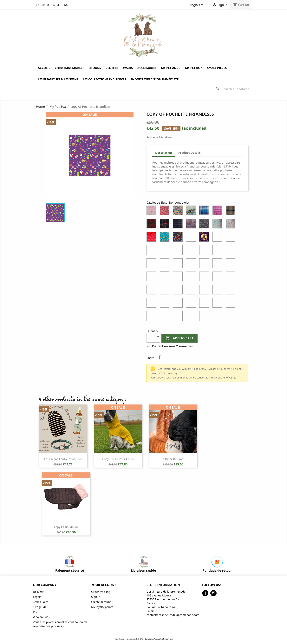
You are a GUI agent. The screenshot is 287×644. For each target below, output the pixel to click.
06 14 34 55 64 (57, 5)
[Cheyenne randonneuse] (218, 238)
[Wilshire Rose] (218, 304)
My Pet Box (194, 68)
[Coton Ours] (231, 251)
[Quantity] (151, 338)
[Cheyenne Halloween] (205, 238)
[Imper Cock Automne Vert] (218, 277)
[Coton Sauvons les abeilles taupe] (192, 264)
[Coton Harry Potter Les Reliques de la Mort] (165, 264)
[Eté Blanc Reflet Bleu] (231, 304)
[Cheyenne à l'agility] (231, 238)
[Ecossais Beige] (231, 211)
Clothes (112, 68)
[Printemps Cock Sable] (152, 304)
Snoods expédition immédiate (155, 79)
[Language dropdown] (197, 5)
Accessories (147, 68)
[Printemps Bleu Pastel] (179, 291)
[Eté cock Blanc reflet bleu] (179, 317)
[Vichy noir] (179, 304)
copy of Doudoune (66, 527)
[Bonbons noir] (152, 277)
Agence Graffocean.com (163, 639)
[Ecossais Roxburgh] (165, 225)
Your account (104, 585)
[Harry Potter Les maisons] (152, 291)
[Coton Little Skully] (152, 264)
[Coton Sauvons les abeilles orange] (179, 264)
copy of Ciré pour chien (118, 459)
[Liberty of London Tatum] (179, 211)
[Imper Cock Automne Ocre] (205, 277)
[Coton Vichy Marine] (205, 251)
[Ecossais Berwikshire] (152, 225)
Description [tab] (164, 153)
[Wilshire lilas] (205, 304)
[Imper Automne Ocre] (179, 277)
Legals (37, 597)
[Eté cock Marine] (192, 317)
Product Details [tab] (189, 153)
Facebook (205, 593)
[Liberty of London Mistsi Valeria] (165, 211)
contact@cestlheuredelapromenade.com (173, 615)
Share (160, 357)
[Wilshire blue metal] (192, 304)
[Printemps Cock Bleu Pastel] (218, 291)
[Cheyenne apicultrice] (192, 238)
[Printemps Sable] (205, 291)
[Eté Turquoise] (165, 317)
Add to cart (179, 338)
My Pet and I (171, 68)
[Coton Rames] (231, 225)
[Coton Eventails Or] (179, 251)
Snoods (95, 68)
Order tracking (101, 592)
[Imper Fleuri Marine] (205, 225)
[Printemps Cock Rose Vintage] (231, 291)
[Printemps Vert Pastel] (192, 291)
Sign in (96, 597)
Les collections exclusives (104, 79)
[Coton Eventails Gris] (218, 264)
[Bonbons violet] (165, 277)
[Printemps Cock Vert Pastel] (165, 304)
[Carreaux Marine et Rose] (179, 225)
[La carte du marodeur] (231, 277)
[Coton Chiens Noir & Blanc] (152, 251)
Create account (101, 602)
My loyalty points (102, 607)
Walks (128, 68)
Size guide (40, 607)
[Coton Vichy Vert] (218, 251)
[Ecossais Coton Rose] (218, 211)
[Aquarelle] (192, 211)
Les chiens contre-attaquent (63, 459)
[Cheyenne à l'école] (179, 238)
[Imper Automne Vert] (192, 277)
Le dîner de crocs (173, 459)
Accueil (44, 68)
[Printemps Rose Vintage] (165, 291)
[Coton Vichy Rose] (192, 251)
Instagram (213, 593)
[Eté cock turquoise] (205, 317)
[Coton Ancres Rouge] (152, 238)
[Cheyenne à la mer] (165, 238)
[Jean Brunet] (231, 264)
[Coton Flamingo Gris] (205, 264)
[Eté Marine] (152, 317)
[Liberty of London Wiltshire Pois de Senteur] (152, 211)
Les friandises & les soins (58, 79)
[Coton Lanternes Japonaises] (218, 225)
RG (35, 612)
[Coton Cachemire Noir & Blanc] (165, 251)
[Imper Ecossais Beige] (192, 225)
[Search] (234, 89)
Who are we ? (42, 617)
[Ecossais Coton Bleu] (205, 211)
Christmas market (69, 68)
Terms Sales (41, 602)
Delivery (38, 592)
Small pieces (217, 68)
